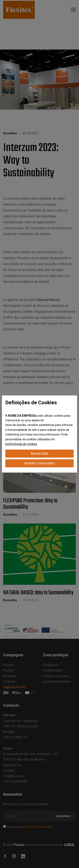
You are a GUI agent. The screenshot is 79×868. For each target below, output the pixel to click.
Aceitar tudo (40, 454)
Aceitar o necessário (40, 463)
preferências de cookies (21, 444)
